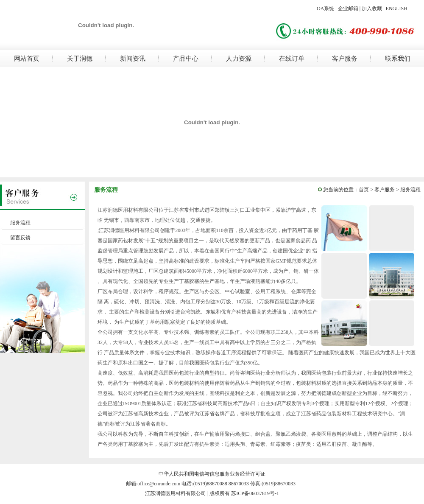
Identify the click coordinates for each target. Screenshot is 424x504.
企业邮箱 (348, 8)
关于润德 (80, 59)
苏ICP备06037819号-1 (255, 493)
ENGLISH (397, 8)
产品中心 (186, 59)
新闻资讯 (133, 59)
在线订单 (292, 59)
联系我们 (398, 59)
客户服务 (345, 59)
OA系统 (325, 8)
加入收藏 (372, 8)
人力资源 (239, 59)
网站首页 (27, 59)
